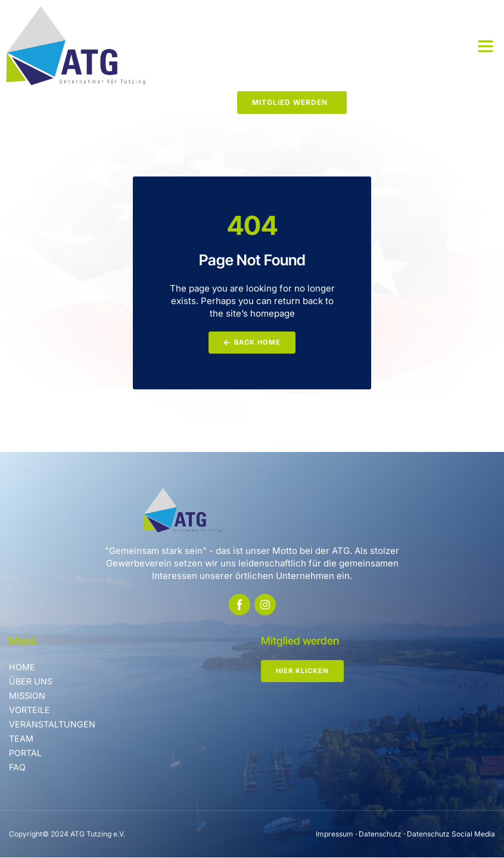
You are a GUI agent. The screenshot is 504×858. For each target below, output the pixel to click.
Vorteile (30, 710)
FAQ (17, 768)
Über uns (32, 682)
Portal (26, 753)
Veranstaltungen (53, 725)
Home (22, 667)
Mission (28, 696)
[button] (486, 46)
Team (22, 739)
